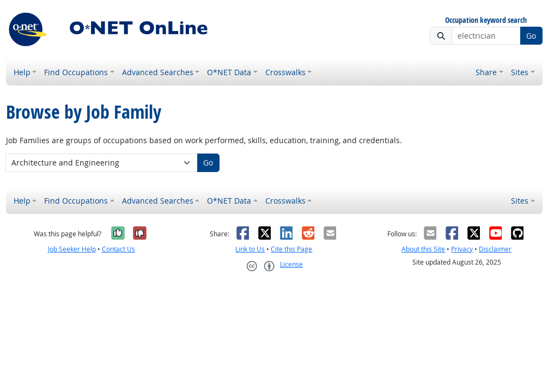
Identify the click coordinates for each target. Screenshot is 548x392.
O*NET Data (229, 72)
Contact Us (118, 249)
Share (486, 72)
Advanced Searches (158, 72)
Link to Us (250, 249)
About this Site (423, 249)
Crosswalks (285, 72)
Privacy (462, 249)
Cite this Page (291, 249)
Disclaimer (495, 249)
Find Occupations (76, 72)
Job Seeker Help (72, 249)
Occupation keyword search (486, 20)
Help (22, 72)
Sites (520, 72)
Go (531, 36)
